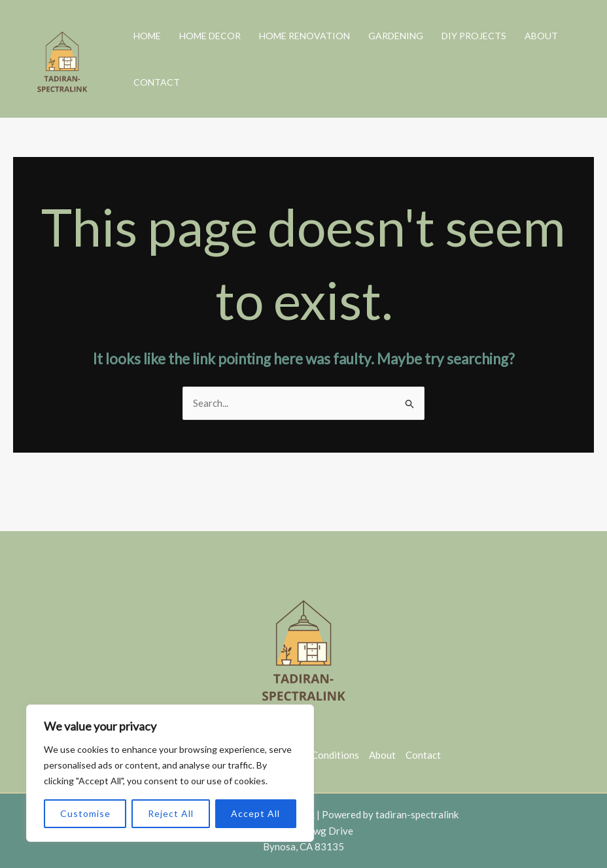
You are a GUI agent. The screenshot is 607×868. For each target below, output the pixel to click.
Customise (85, 813)
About (541, 36)
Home (147, 36)
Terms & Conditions (317, 755)
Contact (157, 82)
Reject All (171, 813)
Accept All (255, 813)
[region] (170, 773)
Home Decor (210, 36)
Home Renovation (304, 36)
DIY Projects (474, 36)
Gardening (396, 36)
